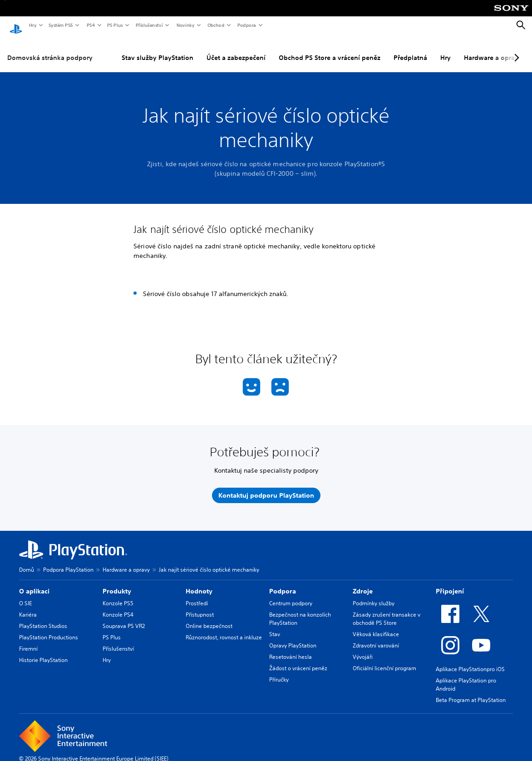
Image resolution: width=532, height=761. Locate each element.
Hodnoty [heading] (199, 583)
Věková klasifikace (376, 626)
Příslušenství (149, 25)
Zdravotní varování (376, 637)
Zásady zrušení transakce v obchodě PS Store (387, 610)
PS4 (90, 25)
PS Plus (115, 25)
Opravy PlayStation (293, 637)
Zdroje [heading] (363, 583)
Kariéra (28, 606)
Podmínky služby (374, 595)
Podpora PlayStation (68, 561)
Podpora (246, 25)
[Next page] (515, 49)
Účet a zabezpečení (236, 49)
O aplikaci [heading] (34, 583)
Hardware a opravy (126, 561)
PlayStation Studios (43, 618)
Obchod (216, 25)
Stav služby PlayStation (158, 49)
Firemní (28, 640)
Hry (32, 25)
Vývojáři (363, 649)
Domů (27, 561)
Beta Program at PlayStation (471, 692)
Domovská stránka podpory (50, 49)
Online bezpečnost (209, 618)
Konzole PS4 (118, 606)
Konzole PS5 (118, 595)
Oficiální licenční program (384, 660)
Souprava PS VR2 (124, 618)
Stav (275, 626)
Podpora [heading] (283, 583)
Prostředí (197, 595)
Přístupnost (200, 606)
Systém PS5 (60, 25)
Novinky (185, 25)
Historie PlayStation (43, 652)
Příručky (279, 671)
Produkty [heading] (117, 583)
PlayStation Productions (49, 629)
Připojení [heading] (450, 583)
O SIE (25, 595)
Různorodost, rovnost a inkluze (224, 629)
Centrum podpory (291, 595)
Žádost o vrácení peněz (298, 660)
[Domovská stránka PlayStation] (16, 25)
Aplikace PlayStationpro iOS (470, 661)
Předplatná (410, 49)
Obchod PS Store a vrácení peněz (330, 49)
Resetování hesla (291, 649)
